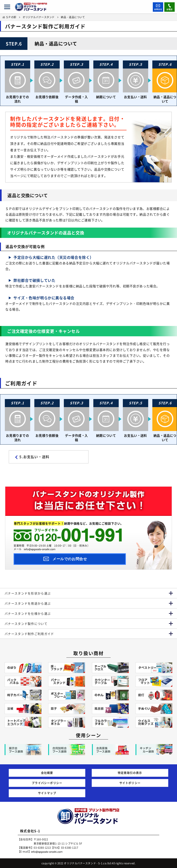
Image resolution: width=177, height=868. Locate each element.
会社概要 (47, 772)
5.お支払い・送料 (34, 458)
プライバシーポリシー (47, 783)
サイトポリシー (130, 783)
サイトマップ (47, 793)
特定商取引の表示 (130, 772)
